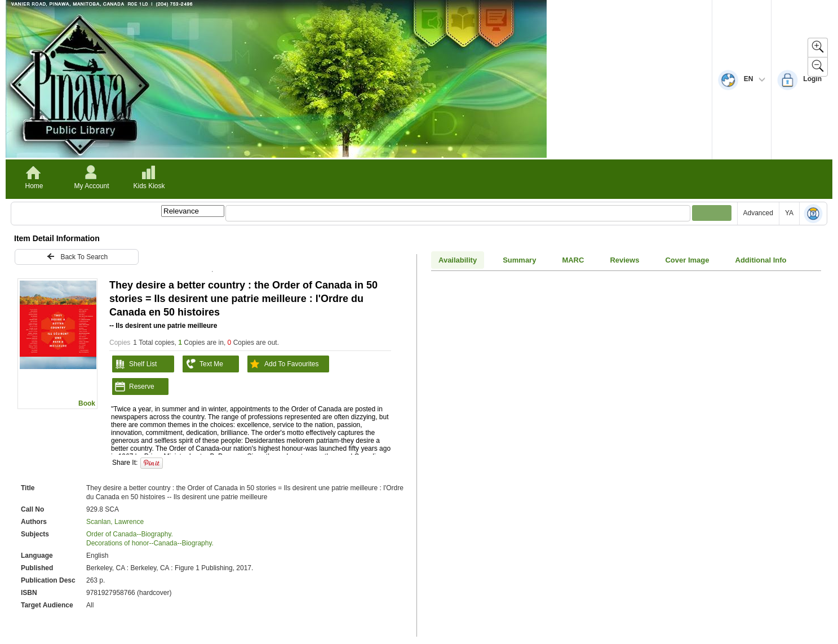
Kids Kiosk (149, 186)
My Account (91, 186)
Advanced (758, 213)
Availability (458, 260)
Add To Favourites (283, 364)
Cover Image (687, 260)
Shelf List (134, 364)
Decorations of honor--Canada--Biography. (150, 543)
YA (789, 213)
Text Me (203, 364)
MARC (573, 260)
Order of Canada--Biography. (130, 534)
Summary (519, 260)
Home (34, 186)
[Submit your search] (712, 213)
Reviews (624, 260)
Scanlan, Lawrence (115, 522)
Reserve (133, 387)
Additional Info (761, 260)
